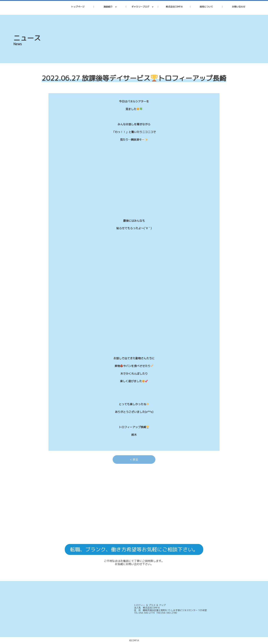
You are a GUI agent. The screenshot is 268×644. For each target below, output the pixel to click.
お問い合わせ (239, 7)
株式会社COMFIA (174, 7)
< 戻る (134, 459)
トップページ (78, 7)
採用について (206, 7)
